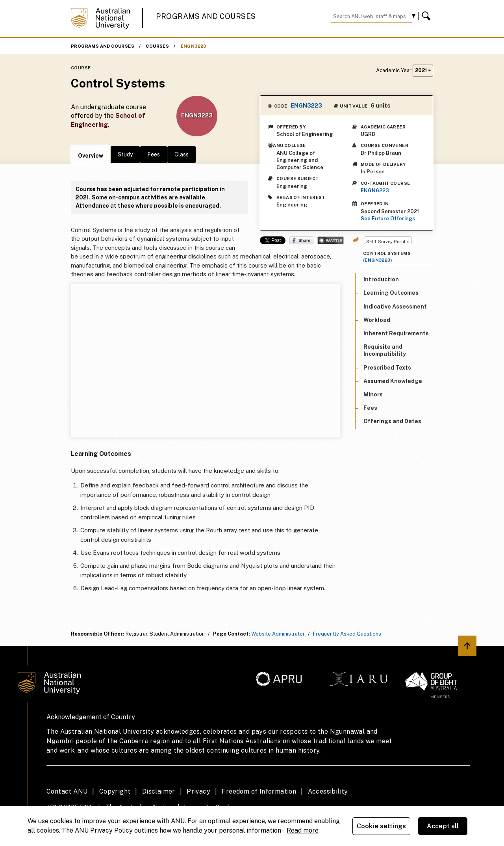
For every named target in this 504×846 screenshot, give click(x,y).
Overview (91, 156)
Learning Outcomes (391, 293)
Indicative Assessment (395, 307)
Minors (373, 394)
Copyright (115, 791)
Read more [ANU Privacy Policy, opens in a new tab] (303, 830)
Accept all (443, 826)
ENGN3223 (194, 46)
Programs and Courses (206, 16)
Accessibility (328, 791)
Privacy (198, 791)
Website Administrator (278, 634)
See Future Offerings (388, 218)
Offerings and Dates (392, 421)
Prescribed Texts (387, 368)
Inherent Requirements (396, 333)
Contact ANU (67, 791)
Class (182, 154)
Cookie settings (381, 826)
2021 (423, 70)
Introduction (381, 279)
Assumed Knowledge (393, 381)
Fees (154, 154)
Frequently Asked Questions (347, 634)
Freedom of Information (259, 791)
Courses (157, 46)
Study (125, 154)
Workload (377, 320)
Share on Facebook (301, 240)
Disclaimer (159, 791)
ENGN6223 (375, 191)
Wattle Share (331, 240)
